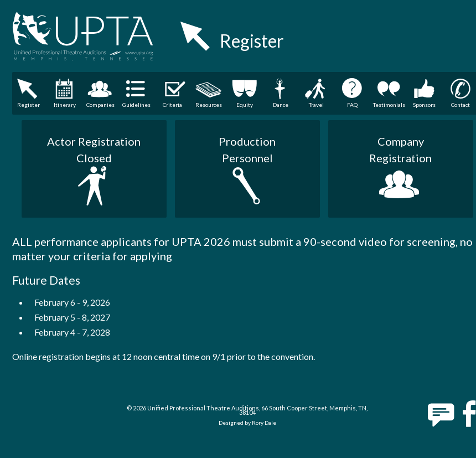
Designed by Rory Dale (247, 423)
